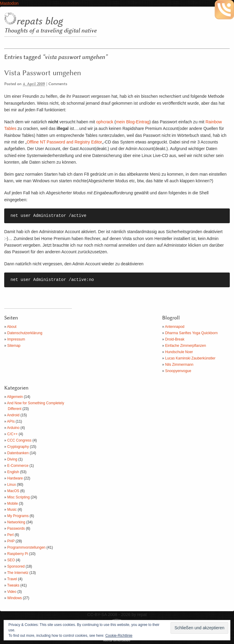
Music (12, 510)
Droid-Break (175, 339)
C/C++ (12, 434)
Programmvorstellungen (26, 547)
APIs (11, 421)
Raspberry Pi (18, 554)
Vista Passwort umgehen (43, 73)
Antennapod (175, 327)
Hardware (15, 478)
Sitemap (14, 346)
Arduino (13, 428)
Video (12, 592)
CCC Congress (19, 440)
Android (13, 415)
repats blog (39, 21)
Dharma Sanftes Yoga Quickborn (191, 333)
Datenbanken (18, 453)
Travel (12, 579)
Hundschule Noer (179, 352)
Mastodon (9, 3)
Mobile (12, 504)
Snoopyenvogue (178, 371)
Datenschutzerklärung (25, 333)
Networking (16, 522)
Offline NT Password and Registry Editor (65, 142)
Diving (12, 459)
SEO (11, 560)
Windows (15, 598)
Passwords (16, 528)
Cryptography (18, 447)
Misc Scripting (18, 497)
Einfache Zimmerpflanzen (186, 346)
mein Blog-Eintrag (132, 122)
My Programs (18, 516)
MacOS (13, 491)
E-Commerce (18, 466)
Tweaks (13, 585)
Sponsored (16, 566)
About (12, 327)
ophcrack (105, 122)
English (13, 472)
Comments (58, 84)
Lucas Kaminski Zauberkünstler (190, 358)
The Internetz (18, 573)
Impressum (16, 339)
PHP (11, 541)
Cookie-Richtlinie (119, 636)
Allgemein (15, 397)
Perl (10, 535)
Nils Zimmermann (179, 365)
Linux (12, 485)
